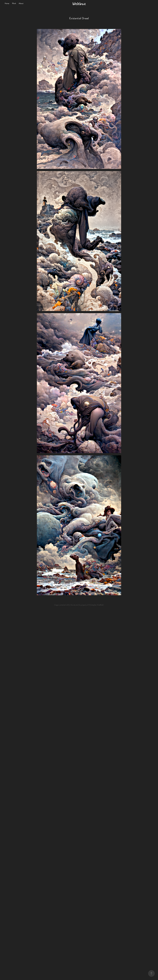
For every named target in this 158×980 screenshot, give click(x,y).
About (21, 4)
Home (7, 4)
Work (14, 4)
